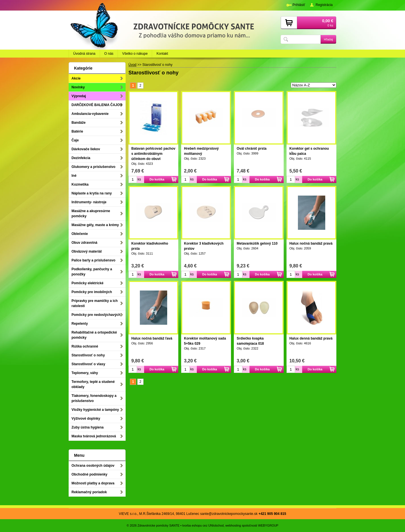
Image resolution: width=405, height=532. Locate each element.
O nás (109, 54)
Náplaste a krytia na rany (92, 193)
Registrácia (324, 5)
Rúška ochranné (85, 346)
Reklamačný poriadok (89, 492)
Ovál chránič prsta (252, 149)
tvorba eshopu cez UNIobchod (203, 525)
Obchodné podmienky (89, 474)
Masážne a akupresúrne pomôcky (91, 214)
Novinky (78, 87)
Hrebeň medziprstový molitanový (201, 151)
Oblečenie (80, 234)
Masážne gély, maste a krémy (95, 225)
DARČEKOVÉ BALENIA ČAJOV (97, 105)
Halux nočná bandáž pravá (311, 243)
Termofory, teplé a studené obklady (93, 384)
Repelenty (80, 324)
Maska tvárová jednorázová (94, 436)
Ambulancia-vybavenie (90, 114)
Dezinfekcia (81, 158)
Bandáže (78, 123)
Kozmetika (80, 184)
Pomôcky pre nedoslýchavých (96, 315)
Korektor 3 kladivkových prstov (204, 246)
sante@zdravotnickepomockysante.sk (229, 514)
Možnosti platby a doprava (93, 483)
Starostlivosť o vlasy (88, 364)
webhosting (233, 525)
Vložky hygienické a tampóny (95, 410)
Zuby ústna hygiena (88, 427)
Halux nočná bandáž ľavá (152, 338)
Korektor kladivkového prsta (150, 246)
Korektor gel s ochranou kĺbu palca (309, 151)
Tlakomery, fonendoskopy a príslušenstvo (94, 398)
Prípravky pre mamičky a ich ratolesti (95, 303)
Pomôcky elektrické (87, 283)
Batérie (77, 131)
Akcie (76, 78)
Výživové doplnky (86, 419)
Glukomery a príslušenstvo (93, 167)
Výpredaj (79, 96)
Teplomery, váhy (85, 373)
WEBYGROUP (268, 525)
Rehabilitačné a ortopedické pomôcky (94, 335)
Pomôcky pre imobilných (92, 292)
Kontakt (162, 54)
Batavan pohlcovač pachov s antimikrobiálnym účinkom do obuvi (153, 154)
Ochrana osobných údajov (93, 466)
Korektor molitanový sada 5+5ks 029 (205, 341)
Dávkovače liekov (86, 149)
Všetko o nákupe (135, 54)
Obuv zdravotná (84, 243)
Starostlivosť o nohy (88, 355)
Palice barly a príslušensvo (93, 260)
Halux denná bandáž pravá (311, 338)
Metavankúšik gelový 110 (257, 243)
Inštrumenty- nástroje (89, 202)
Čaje (75, 140)
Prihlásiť (299, 5)
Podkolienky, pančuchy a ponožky (92, 272)
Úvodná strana (84, 54)
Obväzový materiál (87, 251)
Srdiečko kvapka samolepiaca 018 (250, 341)
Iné (74, 176)
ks (139, 179)
